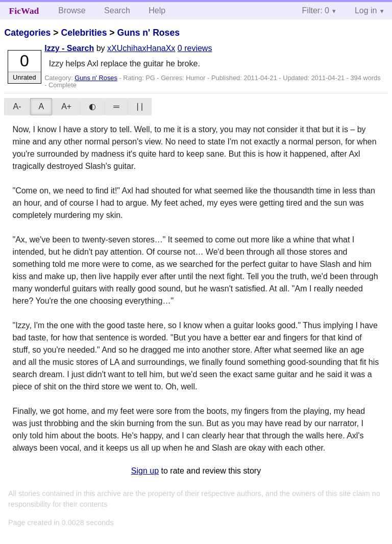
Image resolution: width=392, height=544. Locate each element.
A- (17, 106)
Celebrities (84, 33)
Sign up (145, 471)
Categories (27, 33)
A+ (66, 106)
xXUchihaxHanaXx (141, 48)
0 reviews (195, 48)
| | (140, 106)
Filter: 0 (316, 10)
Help (157, 10)
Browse (72, 10)
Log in (366, 10)
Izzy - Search (69, 48)
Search (117, 10)
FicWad (24, 11)
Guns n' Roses (148, 33)
